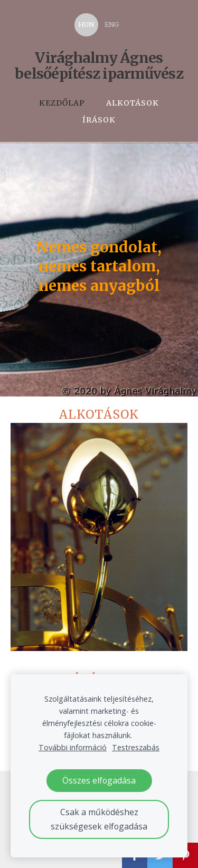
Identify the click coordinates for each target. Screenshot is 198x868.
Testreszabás (136, 747)
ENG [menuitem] (112, 25)
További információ (73, 747)
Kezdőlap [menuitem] (62, 103)
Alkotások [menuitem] (133, 103)
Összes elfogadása (99, 780)
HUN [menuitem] (86, 25)
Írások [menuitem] (99, 120)
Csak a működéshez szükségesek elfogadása (99, 819)
